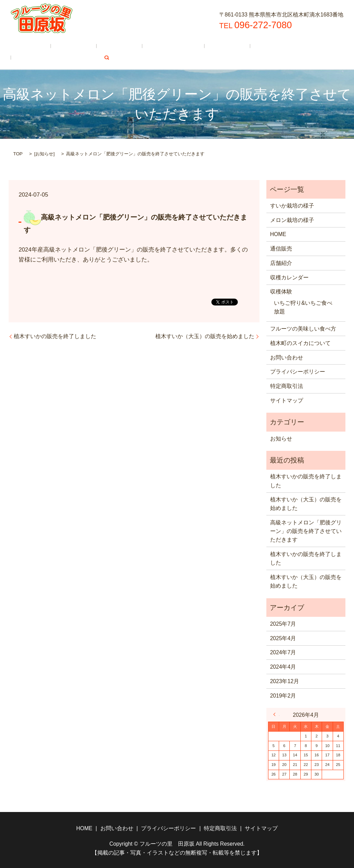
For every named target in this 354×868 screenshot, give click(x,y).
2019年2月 (283, 695)
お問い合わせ (287, 357)
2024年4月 (283, 666)
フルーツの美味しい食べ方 (235, 46)
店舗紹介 (92, 46)
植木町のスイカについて (47, 59)
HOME (25, 46)
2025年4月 (283, 638)
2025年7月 (283, 623)
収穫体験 (178, 46)
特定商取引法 (287, 385)
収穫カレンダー (135, 46)
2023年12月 (285, 681)
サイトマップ (287, 400)
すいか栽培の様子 (292, 205)
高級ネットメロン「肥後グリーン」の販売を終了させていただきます (306, 531)
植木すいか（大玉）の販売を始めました (205, 336)
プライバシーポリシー (298, 371)
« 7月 (276, 714)
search (96, 59)
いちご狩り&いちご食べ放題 (303, 307)
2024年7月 (283, 652)
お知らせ (44, 153)
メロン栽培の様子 (292, 219)
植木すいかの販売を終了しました (55, 336)
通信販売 (57, 46)
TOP (18, 153)
